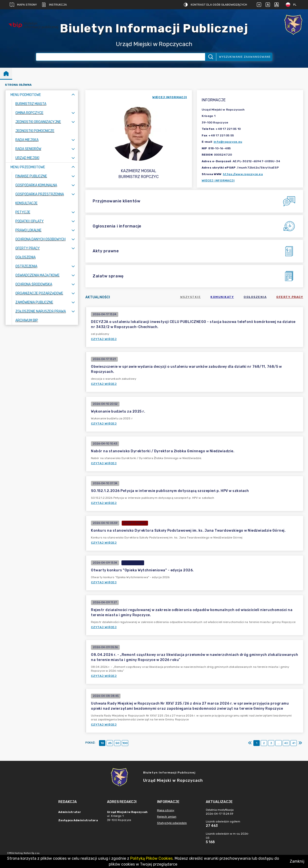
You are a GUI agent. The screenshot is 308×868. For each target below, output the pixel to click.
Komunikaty (222, 297)
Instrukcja (54, 5)
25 (110, 743)
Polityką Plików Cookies (151, 858)
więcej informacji (170, 97)
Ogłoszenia (255, 297)
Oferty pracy (290, 297)
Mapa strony (23, 5)
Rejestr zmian (167, 817)
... (279, 743)
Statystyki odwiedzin (172, 823)
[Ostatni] (300, 743)
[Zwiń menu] (73, 95)
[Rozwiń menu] (73, 113)
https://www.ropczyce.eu (243, 174)
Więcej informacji (218, 180)
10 (102, 743)
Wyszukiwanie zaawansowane (245, 57)
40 (286, 743)
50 (117, 743)
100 (125, 743)
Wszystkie (191, 297)
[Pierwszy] (250, 743)
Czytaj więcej (104, 339)
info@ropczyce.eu (228, 142)
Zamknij (297, 861)
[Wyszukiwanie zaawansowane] (120, 57)
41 (294, 743)
